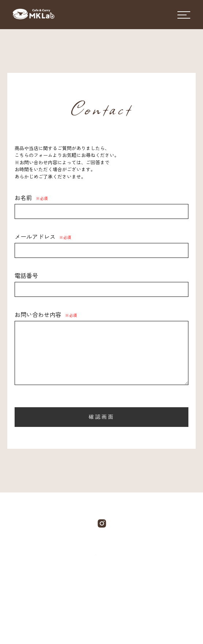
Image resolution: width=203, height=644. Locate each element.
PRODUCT (88, 588)
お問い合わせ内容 (46, 314)
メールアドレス (43, 236)
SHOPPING (95, 608)
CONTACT (160, 588)
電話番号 (26, 275)
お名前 (31, 197)
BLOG (123, 588)
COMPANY (43, 588)
